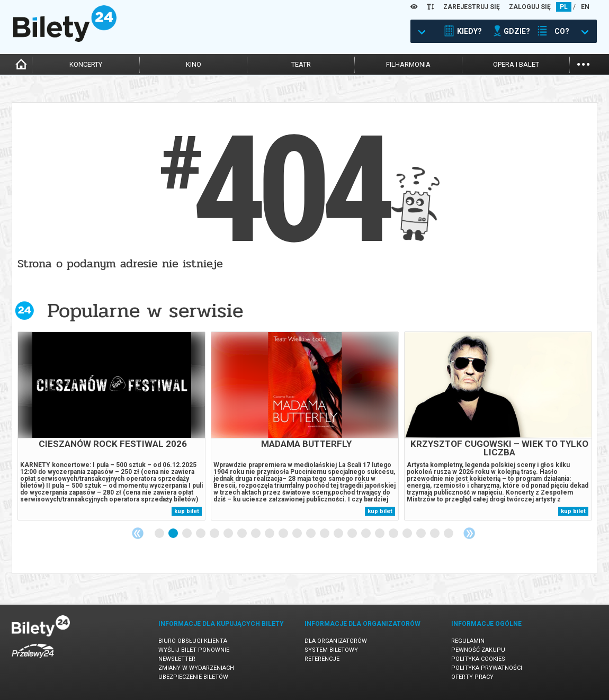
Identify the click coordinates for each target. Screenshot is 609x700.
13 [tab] (325, 534)
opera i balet (516, 64)
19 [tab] (408, 534)
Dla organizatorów (336, 641)
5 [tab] (215, 534)
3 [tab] (187, 534)
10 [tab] (284, 534)
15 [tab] (353, 534)
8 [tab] (256, 534)
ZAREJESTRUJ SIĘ (472, 7)
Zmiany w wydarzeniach (196, 668)
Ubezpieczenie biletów (193, 677)
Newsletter (177, 659)
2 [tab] (174, 534)
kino (194, 64)
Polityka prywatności (487, 668)
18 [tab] (394, 534)
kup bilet (187, 511)
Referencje (322, 659)
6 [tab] (229, 534)
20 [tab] (422, 534)
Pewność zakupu (478, 650)
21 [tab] (435, 534)
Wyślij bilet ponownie (194, 650)
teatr (301, 64)
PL (564, 7)
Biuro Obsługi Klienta (193, 641)
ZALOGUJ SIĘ (530, 7)
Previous (138, 533)
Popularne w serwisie (145, 311)
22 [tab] (449, 534)
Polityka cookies (478, 659)
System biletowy (331, 650)
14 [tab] (339, 534)
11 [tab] (298, 534)
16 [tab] (366, 534)
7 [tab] (243, 534)
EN (585, 7)
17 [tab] (380, 534)
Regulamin (468, 641)
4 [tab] (201, 534)
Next (469, 533)
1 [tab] (160, 534)
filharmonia (408, 64)
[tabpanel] (111, 426)
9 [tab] (270, 534)
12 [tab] (311, 534)
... (583, 63)
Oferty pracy (472, 677)
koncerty (86, 64)
